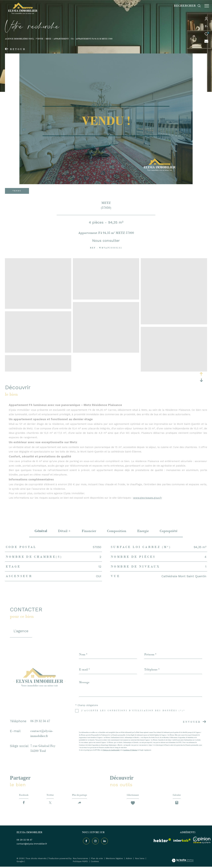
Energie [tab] (143, 531)
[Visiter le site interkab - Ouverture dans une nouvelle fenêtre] (182, 842)
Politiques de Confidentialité (111, 750)
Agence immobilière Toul (19, 39)
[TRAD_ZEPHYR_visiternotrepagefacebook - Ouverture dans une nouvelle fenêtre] (85, 842)
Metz (48, 39)
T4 (72, 39)
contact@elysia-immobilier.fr (32, 845)
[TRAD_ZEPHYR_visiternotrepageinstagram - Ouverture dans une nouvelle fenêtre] (94, 842)
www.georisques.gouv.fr (148, 498)
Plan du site (97, 860)
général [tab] (41, 531)
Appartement (61, 39)
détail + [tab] (64, 531)
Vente (40, 39)
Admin (129, 860)
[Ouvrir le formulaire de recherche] (186, 6)
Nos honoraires (81, 860)
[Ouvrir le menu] (207, 6)
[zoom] (38, 307)
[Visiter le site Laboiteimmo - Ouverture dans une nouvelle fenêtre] (183, 862)
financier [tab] (89, 531)
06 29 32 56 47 (40, 721)
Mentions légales (115, 860)
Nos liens (140, 860)
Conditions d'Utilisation (130, 750)
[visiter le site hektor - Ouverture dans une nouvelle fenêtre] (162, 842)
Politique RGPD (80, 863)
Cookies (95, 863)
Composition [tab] (117, 531)
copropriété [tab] (169, 531)
